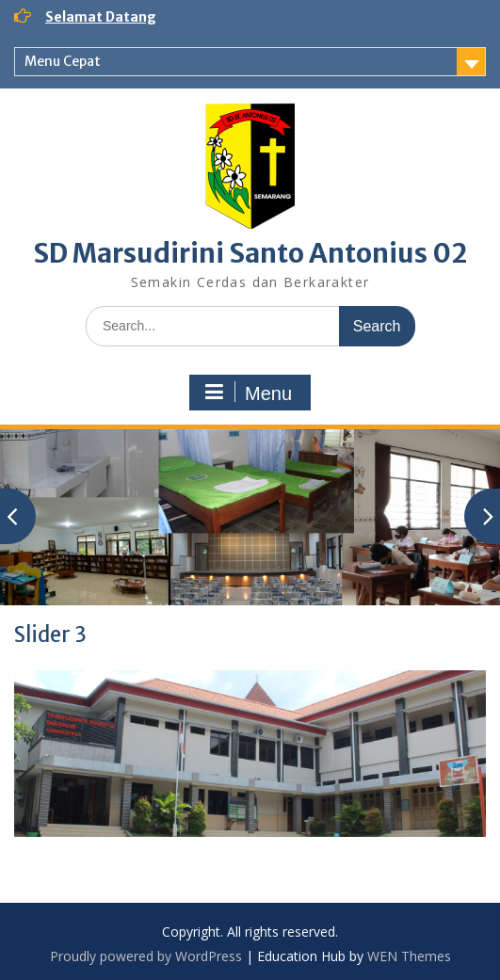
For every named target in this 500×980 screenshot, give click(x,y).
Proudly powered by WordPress (146, 956)
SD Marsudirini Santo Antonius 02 (250, 253)
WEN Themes (409, 956)
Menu (248, 393)
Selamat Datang (101, 17)
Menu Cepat (63, 61)
